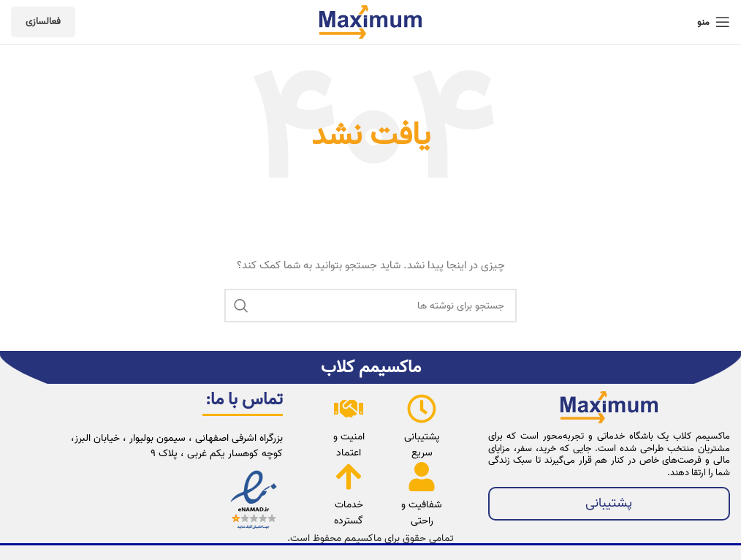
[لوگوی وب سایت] (370, 22)
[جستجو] (370, 306)
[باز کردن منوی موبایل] (714, 22)
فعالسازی (43, 22)
